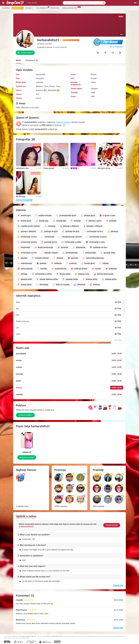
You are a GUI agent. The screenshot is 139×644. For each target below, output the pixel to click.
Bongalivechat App (70, 8)
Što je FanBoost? (116, 47)
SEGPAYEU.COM (57, 636)
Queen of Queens (63, 122)
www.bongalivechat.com (29, 636)
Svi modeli (6, 8)
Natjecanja (55, 8)
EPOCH (49, 636)
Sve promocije (43, 8)
